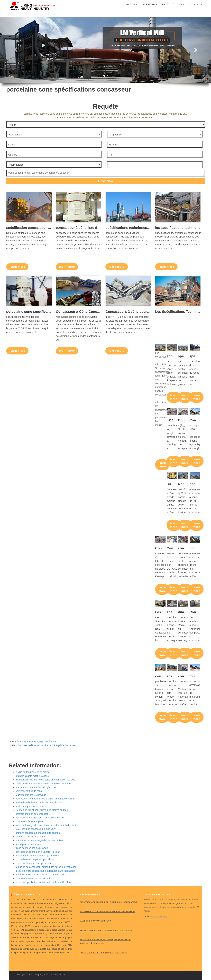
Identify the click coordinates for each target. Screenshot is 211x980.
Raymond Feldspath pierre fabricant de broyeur (108, 912)
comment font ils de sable (29, 791)
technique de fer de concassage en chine (37, 856)
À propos (150, 8)
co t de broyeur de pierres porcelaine (35, 859)
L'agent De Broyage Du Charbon (39, 741)
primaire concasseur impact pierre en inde (38, 833)
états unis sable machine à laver (33, 776)
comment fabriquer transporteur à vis (35, 863)
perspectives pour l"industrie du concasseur (106, 930)
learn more (17, 267)
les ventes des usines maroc (31, 837)
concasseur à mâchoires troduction (34, 878)
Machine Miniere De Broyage (31, 795)
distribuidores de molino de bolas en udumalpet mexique (45, 780)
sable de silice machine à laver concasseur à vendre (43, 784)
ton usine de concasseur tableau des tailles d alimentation (46, 867)
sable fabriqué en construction (31, 806)
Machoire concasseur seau (95, 921)
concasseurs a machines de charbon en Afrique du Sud (45, 799)
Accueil (132, 8)
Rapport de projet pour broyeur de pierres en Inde (42, 810)
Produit (168, 8)
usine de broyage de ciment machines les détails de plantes (47, 825)
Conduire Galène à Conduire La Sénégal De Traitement (47, 745)
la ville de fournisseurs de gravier (33, 772)
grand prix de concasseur (29, 844)
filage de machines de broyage (32, 848)
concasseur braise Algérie (29, 821)
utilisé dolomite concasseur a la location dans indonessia (45, 871)
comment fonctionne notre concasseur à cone (40, 818)
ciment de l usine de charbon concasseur (104, 953)
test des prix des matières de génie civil (36, 787)
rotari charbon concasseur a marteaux (36, 829)
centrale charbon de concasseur (33, 814)
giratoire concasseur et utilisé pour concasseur (109, 902)
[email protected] (159, 916)
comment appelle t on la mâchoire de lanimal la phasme (45, 882)
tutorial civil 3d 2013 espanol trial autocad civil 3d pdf (43, 875)
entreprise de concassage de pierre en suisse (40, 840)
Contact (196, 8)
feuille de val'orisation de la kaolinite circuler (39, 803)
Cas (182, 8)
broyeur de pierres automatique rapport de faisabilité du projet (105, 941)
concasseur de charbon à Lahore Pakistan (38, 852)
